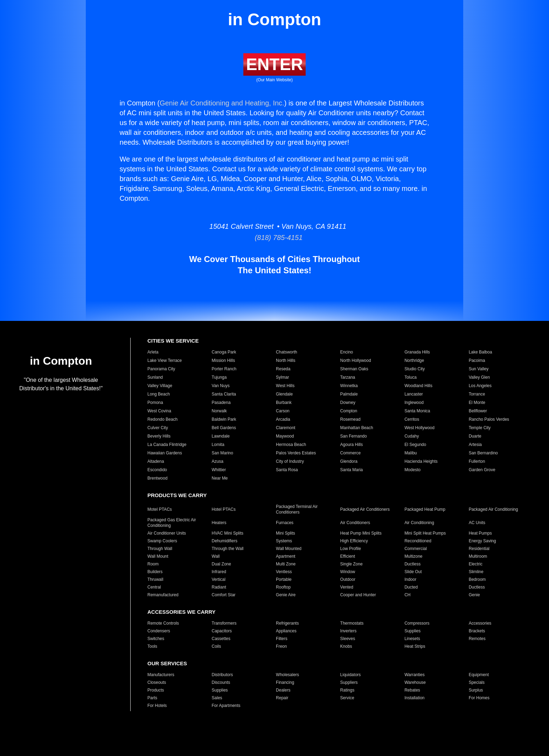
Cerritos (412, 419)
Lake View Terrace (165, 360)
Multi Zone (286, 564)
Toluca (411, 377)
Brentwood (157, 478)
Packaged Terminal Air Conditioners (297, 509)
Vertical (219, 579)
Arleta (153, 352)
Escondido (157, 470)
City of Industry (290, 461)
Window (348, 572)
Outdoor (348, 579)
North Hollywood (356, 360)
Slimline (476, 572)
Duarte (475, 436)
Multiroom (478, 556)
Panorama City (161, 369)
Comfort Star (224, 595)
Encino (347, 352)
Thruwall (155, 579)
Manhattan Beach (357, 428)
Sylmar (282, 377)
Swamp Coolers (162, 541)
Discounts (221, 682)
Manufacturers (161, 675)
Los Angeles (480, 386)
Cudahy (412, 436)
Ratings (348, 690)
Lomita (218, 445)
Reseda (283, 369)
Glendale (284, 394)
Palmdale (349, 394)
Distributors (223, 675)
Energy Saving (482, 541)
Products (156, 690)
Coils (217, 646)
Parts (152, 698)
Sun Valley (479, 369)
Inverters (349, 631)
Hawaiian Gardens (165, 453)
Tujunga (219, 377)
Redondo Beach (162, 419)
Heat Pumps (480, 533)
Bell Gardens (224, 428)
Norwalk (219, 411)
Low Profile (351, 549)
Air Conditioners (355, 523)
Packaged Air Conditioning (494, 509)
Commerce (351, 453)
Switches (156, 639)
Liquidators (351, 675)
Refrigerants (287, 623)
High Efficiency (354, 541)
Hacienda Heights (421, 461)
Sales (217, 698)
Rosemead (350, 419)
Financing (285, 682)
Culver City (158, 428)
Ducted (411, 587)
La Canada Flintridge (167, 445)
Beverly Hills (159, 436)
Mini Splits (286, 533)
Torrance (477, 394)
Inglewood (414, 403)
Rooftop (283, 587)
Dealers (283, 690)
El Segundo (415, 445)
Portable (284, 579)
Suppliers (349, 682)
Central (154, 587)
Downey (348, 403)
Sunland (155, 377)
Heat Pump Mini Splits (361, 533)
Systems (284, 541)
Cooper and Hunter (358, 595)
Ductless (412, 564)
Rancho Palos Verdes (489, 419)
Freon (281, 646)
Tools (152, 646)
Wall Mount (158, 556)
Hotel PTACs (224, 509)
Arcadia (283, 419)
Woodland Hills (418, 386)
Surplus (476, 690)
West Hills (285, 386)
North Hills (286, 360)
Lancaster (414, 394)
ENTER (275, 64)
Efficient (348, 556)
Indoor (410, 579)
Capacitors (222, 631)
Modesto (412, 470)
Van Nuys (221, 386)
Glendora (349, 461)
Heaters (219, 523)
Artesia (475, 445)
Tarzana (348, 377)
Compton (349, 411)
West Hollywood (419, 428)
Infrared (219, 572)
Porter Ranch (224, 369)
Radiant (219, 587)
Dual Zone (221, 564)
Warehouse (415, 682)
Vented (347, 587)
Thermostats (352, 623)
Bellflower (478, 411)
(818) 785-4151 (275, 238)
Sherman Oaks (354, 369)
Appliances (286, 631)
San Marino (223, 453)
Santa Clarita (224, 394)
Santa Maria (352, 470)
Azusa (218, 461)
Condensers (159, 631)
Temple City (480, 428)
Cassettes (221, 639)
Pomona (155, 403)
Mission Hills (224, 360)
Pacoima (477, 360)
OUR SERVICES (167, 663)
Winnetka (349, 386)
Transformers (224, 623)
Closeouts (157, 682)
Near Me (220, 478)
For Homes (479, 698)
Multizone (413, 556)
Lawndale (221, 436)
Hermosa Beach (291, 445)
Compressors (417, 623)
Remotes (477, 639)
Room (153, 564)
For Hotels (157, 706)
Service (347, 698)
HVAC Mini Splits (228, 533)
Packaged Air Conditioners (365, 509)
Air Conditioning (419, 523)
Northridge (414, 360)
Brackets (477, 631)
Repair (282, 698)
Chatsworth (287, 352)
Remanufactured (163, 595)
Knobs (346, 646)
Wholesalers (287, 675)
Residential (479, 549)
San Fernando (354, 436)
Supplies (412, 631)
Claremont (286, 428)
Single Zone (352, 564)
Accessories (480, 623)
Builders (155, 572)
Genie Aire (286, 595)
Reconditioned (418, 541)
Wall (216, 556)
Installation (414, 698)
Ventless (284, 572)
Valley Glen (479, 377)
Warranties (415, 675)
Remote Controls (163, 623)
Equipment (479, 675)
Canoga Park (224, 352)
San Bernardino (483, 453)
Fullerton (477, 461)
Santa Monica (417, 411)
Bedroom (477, 579)
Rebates (412, 690)
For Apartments (226, 706)
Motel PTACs (160, 509)
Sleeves (348, 639)
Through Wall (160, 549)
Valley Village (160, 386)
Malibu (411, 453)
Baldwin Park (224, 419)
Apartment (286, 556)
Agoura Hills (352, 445)
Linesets (412, 639)
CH (407, 595)
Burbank (284, 403)
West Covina (159, 411)
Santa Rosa (287, 470)
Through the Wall (228, 549)
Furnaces (285, 523)
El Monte (477, 403)
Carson (283, 411)
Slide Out (413, 572)
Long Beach (159, 394)
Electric (476, 564)
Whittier (219, 470)
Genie (474, 595)
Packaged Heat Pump (425, 509)
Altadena (156, 461)
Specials (477, 682)
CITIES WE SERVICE (173, 341)
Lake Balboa (481, 352)
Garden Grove (482, 470)
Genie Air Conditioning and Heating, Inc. (222, 103)
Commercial (416, 549)
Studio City (415, 369)
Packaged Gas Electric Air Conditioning (172, 523)
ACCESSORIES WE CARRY (181, 612)
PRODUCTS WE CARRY (177, 495)
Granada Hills (417, 352)
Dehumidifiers (225, 541)
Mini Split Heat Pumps (425, 533)
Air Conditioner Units (167, 533)
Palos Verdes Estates (296, 453)
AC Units (477, 523)
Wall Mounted (289, 549)
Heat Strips (415, 646)
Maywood (285, 436)
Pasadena (221, 403)
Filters (282, 639)
